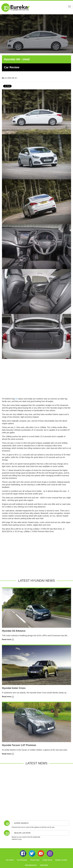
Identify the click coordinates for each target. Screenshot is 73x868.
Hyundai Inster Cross (14, 688)
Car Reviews (22, 860)
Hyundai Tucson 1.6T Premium (19, 745)
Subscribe (44, 865)
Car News (10, 860)
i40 (16, 399)
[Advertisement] (37, 379)
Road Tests (35, 860)
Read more (8, 639)
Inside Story (47, 860)
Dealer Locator (61, 860)
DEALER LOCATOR (22, 833)
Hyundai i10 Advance (14, 631)
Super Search (21, 823)
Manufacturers (31, 865)
